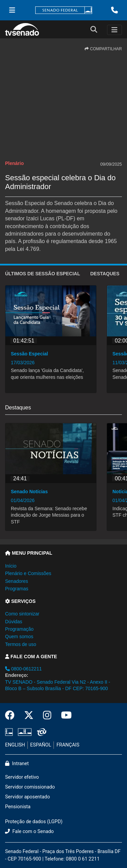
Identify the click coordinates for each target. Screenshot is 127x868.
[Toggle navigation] (114, 30)
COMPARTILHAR (103, 49)
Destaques (105, 274)
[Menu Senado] (12, 10)
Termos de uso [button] (21, 644)
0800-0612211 (23, 669)
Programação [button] (19, 629)
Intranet (17, 764)
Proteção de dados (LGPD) (34, 822)
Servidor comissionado (30, 787)
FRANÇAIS (68, 745)
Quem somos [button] (19, 636)
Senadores (17, 581)
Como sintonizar (22, 614)
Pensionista (18, 807)
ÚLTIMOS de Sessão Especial (43, 274)
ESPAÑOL (41, 745)
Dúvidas (14, 622)
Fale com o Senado (29, 832)
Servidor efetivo (22, 777)
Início (11, 566)
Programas (17, 589)
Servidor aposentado (27, 797)
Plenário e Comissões (28, 573)
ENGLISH (15, 745)
